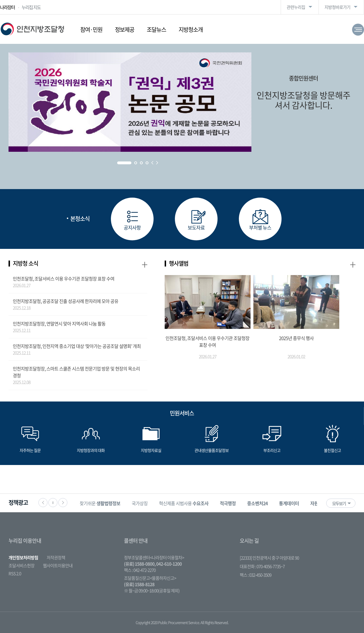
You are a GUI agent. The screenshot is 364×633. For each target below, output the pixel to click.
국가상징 (140, 503)
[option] (100, 503)
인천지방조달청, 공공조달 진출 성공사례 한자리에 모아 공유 (66, 301)
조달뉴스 (156, 29)
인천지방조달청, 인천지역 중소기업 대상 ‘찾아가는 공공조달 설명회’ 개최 (77, 346)
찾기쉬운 (100, 503)
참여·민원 (91, 29)
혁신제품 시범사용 (184, 503)
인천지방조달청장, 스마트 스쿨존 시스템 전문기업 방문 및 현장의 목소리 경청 (76, 372)
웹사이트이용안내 (58, 566)
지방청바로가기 (337, 7)
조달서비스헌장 (21, 566)
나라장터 (7, 7)
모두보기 (339, 503)
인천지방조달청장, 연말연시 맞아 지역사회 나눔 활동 (59, 323)
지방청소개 (191, 29)
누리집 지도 (31, 7)
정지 (53, 503)
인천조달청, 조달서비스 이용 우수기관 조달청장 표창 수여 (64, 278)
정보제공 (125, 29)
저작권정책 (56, 558)
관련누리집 (296, 7)
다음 (63, 503)
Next (157, 163)
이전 (43, 503)
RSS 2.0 (15, 573)
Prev (152, 163)
